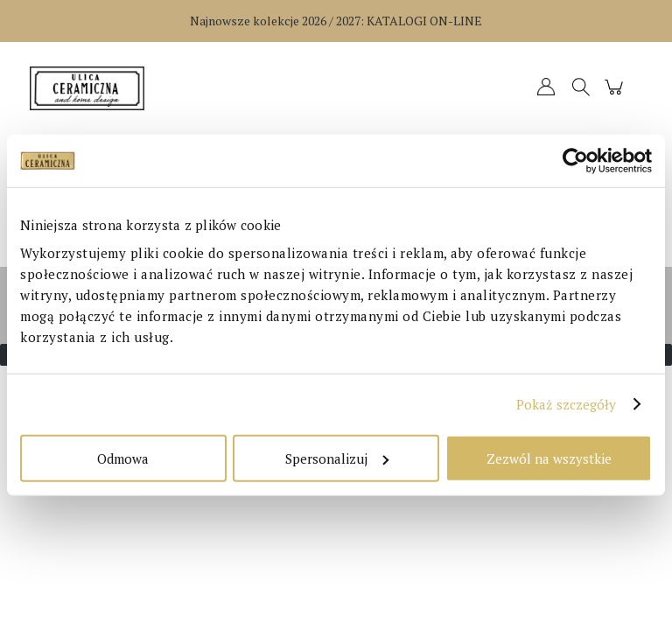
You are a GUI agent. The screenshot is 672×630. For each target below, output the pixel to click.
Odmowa (123, 458)
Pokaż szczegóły (567, 404)
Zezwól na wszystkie (549, 458)
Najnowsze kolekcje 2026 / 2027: (336, 21)
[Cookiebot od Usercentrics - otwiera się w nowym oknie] (575, 161)
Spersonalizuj (337, 458)
